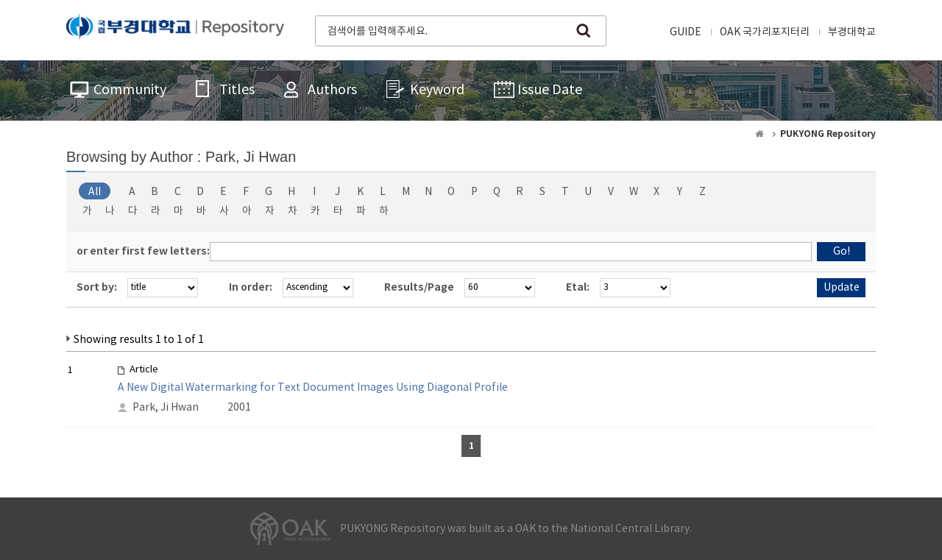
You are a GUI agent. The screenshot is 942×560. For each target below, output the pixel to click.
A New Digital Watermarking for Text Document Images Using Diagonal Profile (313, 388)
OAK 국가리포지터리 (765, 32)
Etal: (578, 287)
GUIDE (686, 32)
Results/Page (419, 287)
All (95, 192)
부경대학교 (852, 32)
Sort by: (97, 287)
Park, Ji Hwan (166, 408)
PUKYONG (175, 29)
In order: (251, 287)
